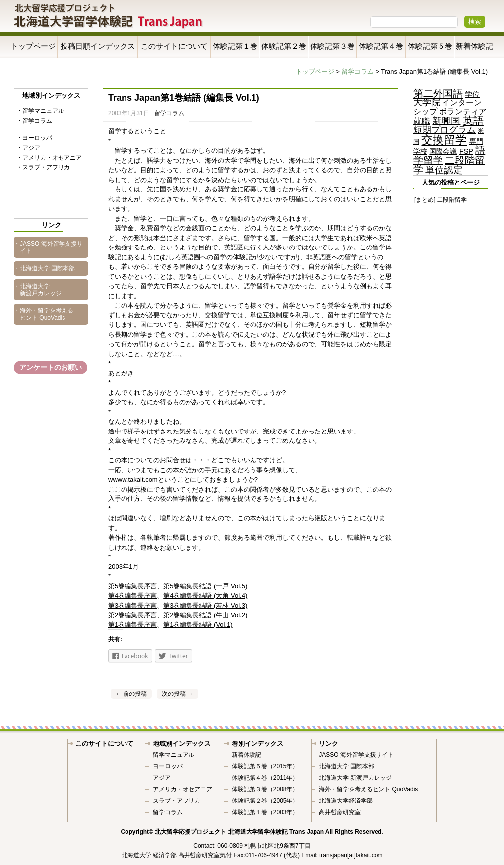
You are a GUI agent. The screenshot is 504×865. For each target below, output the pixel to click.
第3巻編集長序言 (132, 605)
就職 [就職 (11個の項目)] (422, 121)
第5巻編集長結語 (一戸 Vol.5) (205, 586)
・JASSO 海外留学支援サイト (48, 247)
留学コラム (357, 72)
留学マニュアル (174, 755)
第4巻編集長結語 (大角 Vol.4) (205, 595)
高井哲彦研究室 (340, 812)
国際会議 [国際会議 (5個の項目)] (443, 151)
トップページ (33, 46)
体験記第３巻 (332, 46)
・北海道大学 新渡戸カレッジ (38, 290)
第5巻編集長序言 (132, 586)
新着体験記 (474, 46)
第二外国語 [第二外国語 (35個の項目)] (438, 93)
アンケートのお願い (51, 367)
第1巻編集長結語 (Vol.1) (198, 625)
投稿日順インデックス (98, 46)
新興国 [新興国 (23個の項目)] (446, 121)
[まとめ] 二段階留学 (441, 200)
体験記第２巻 (284, 46)
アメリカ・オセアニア (183, 789)
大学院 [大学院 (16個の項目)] (427, 102)
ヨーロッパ (168, 766)
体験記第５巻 (430, 46)
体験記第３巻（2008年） (265, 789)
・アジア (28, 148)
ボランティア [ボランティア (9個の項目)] (463, 111)
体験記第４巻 (381, 46)
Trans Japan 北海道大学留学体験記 (109, 17)
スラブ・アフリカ (177, 801)
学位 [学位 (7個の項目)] (472, 94)
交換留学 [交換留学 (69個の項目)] (444, 140)
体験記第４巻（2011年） (265, 778)
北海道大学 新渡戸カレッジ (355, 778)
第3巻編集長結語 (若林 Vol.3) (205, 605)
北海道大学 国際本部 (346, 766)
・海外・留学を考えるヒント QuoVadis (44, 314)
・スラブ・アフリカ (43, 167)
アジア (162, 778)
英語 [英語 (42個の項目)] (473, 120)
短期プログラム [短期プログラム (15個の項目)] (444, 130)
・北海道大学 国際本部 (44, 268)
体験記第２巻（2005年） (265, 801)
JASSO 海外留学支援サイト (356, 755)
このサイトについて (174, 46)
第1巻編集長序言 (132, 625)
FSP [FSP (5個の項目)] (466, 151)
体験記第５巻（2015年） (265, 766)
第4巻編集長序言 (132, 595)
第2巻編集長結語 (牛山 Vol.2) (205, 615)
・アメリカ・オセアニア (49, 158)
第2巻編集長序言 (132, 615)
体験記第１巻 (235, 46)
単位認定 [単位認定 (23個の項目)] (444, 170)
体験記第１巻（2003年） (265, 812)
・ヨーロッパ (34, 138)
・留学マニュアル (40, 111)
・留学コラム (34, 121)
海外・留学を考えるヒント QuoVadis (368, 789)
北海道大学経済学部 (346, 801)
